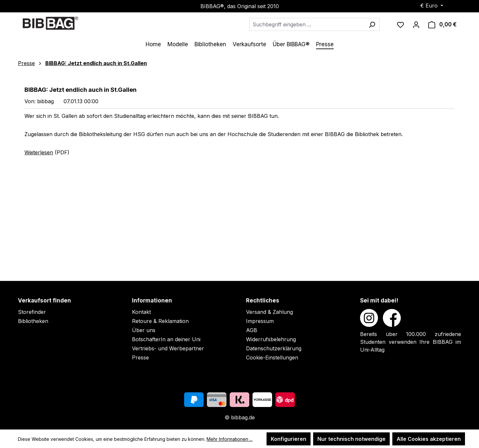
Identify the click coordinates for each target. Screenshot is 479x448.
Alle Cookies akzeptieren (429, 439)
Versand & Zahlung (269, 312)
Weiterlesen (39, 152)
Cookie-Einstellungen (272, 357)
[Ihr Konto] (416, 24)
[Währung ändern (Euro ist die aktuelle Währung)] (432, 6)
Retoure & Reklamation (160, 321)
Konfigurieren (289, 439)
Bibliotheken (33, 321)
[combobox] (307, 24)
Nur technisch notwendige (351, 439)
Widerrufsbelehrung (271, 339)
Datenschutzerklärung (274, 348)
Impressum (260, 321)
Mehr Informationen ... (230, 439)
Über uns (144, 330)
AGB (252, 330)
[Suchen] (372, 24)
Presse (140, 357)
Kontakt (141, 312)
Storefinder (32, 312)
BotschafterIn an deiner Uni (166, 339)
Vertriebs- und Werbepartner (168, 348)
